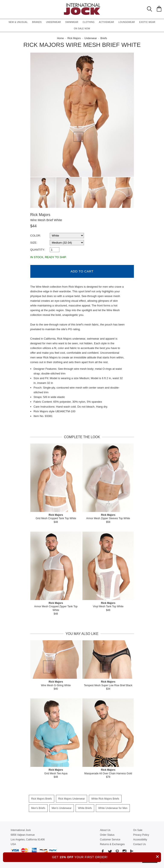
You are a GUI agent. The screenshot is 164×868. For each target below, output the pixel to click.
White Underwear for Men (113, 807)
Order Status (107, 834)
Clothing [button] (89, 22)
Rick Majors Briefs (42, 798)
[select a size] (67, 243)
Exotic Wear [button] (147, 22)
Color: (36, 236)
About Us (105, 829)
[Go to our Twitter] (110, 851)
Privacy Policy (141, 834)
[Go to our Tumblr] (131, 851)
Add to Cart (82, 270)
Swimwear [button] (72, 22)
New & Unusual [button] (18, 22)
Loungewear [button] (127, 22)
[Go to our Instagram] (124, 851)
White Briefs (85, 807)
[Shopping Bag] (159, 9)
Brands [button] (37, 22)
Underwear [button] (54, 22)
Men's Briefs (38, 807)
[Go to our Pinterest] (117, 851)
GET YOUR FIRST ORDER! (107, 857)
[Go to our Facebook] (103, 851)
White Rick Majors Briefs (105, 798)
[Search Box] (149, 9)
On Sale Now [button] (82, 29)
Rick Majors (40, 215)
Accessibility (140, 838)
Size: (34, 243)
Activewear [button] (106, 22)
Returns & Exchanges (112, 843)
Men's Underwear (62, 807)
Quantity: (38, 250)
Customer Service (110, 838)
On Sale (138, 829)
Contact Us (139, 843)
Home (60, 38)
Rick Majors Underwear (72, 798)
